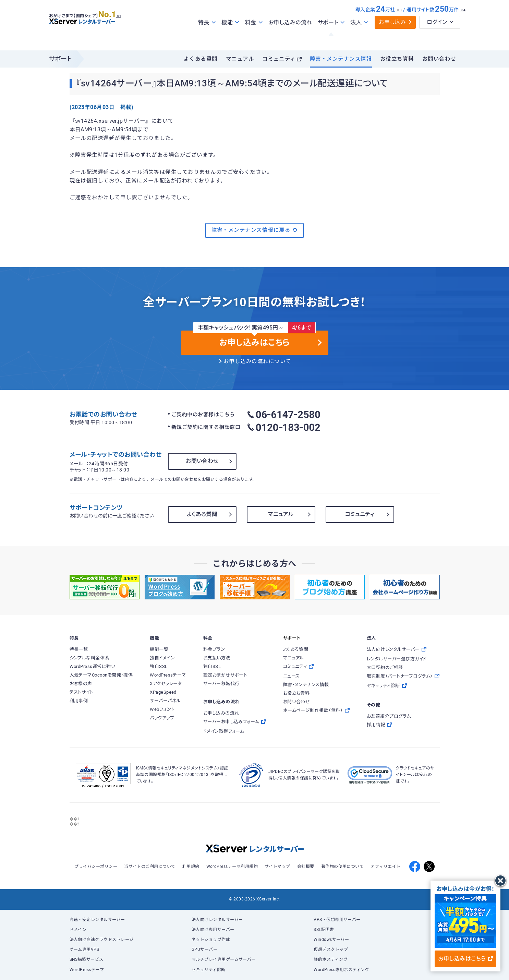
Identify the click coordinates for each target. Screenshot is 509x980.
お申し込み (392, 37)
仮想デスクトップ (331, 949)
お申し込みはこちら (465, 959)
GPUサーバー (204, 949)
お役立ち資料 (397, 59)
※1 (126, 28)
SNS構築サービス (87, 959)
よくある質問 (201, 59)
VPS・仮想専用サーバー (337, 920)
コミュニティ (279, 59)
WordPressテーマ (87, 970)
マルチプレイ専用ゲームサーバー (224, 959)
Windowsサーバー (331, 940)
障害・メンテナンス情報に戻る (255, 230)
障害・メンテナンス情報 (341, 59)
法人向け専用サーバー (213, 930)
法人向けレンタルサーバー (217, 920)
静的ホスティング (331, 959)
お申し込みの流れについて (257, 361)
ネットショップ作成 (211, 940)
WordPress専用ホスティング (341, 970)
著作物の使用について (343, 867)
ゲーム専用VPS (84, 949)
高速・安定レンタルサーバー (97, 920)
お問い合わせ (439, 59)
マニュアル (240, 59)
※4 (463, 25)
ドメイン (78, 930)
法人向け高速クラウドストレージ (102, 940)
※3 (399, 25)
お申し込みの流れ (290, 37)
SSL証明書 (324, 930)
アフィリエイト (385, 867)
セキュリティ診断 (209, 970)
